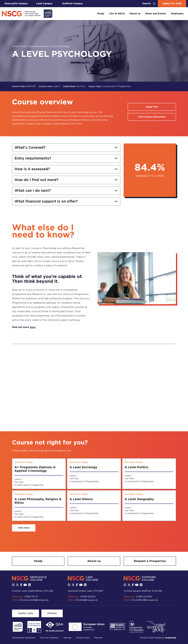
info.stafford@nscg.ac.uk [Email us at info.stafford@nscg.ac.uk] (144, 600)
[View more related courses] (24, 528)
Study (101, 14)
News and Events (156, 14)
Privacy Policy (83, 638)
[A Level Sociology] (94, 474)
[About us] (94, 561)
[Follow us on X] (17, 585)
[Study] (38, 561)
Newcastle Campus (16, 4)
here (33, 327)
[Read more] (18, 627)
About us (135, 14)
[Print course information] (152, 117)
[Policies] (52, 613)
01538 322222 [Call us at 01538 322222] (88, 597)
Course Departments (38, 46)
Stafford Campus (72, 4)
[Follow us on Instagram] (13, 585)
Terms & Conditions (49, 638)
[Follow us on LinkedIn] (29, 585)
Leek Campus (44, 4)
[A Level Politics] (149, 474)
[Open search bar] (149, 4)
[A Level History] (94, 506)
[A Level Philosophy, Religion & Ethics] (39, 506)
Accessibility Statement (24, 638)
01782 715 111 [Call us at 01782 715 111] (31, 597)
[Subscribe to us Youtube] (25, 585)
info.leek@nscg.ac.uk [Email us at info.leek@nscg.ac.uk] (86, 600)
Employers (177, 14)
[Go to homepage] (27, 14)
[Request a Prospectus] (150, 561)
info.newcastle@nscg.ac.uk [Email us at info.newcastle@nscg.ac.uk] (34, 600)
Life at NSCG (117, 14)
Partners (98, 638)
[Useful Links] (25, 613)
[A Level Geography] (149, 506)
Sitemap (67, 638)
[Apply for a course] (152, 107)
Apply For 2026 (172, 4)
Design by (166, 638)
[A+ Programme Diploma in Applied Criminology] (39, 474)
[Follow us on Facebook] (21, 585)
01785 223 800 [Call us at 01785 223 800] (144, 597)
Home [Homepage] (15, 46)
